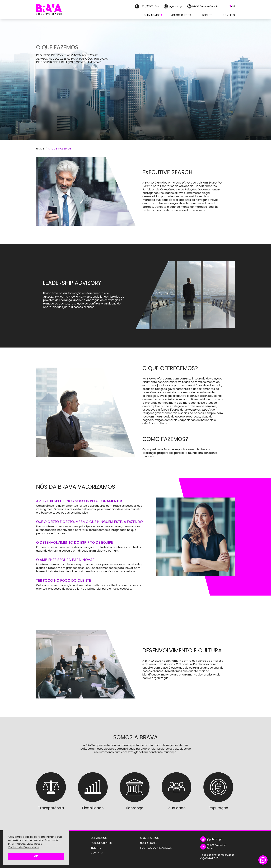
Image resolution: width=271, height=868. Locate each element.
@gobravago (173, 6)
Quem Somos (152, 15)
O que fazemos (60, 149)
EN (234, 6)
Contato (229, 15)
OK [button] (36, 856)
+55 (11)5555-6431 (147, 6)
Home (40, 149)
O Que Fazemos (150, 838)
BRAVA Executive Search (202, 6)
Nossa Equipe (148, 843)
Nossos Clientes (181, 15)
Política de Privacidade (24, 847)
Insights (207, 15)
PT (230, 6)
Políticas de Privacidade (156, 848)
